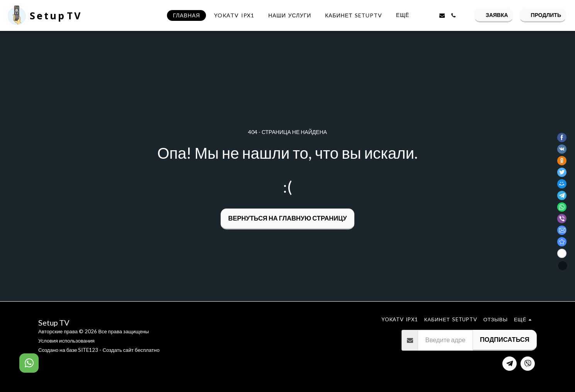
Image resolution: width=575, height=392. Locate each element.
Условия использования (66, 341)
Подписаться (505, 339)
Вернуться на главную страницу (288, 218)
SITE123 (88, 350)
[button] (430, 15)
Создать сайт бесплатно (131, 350)
